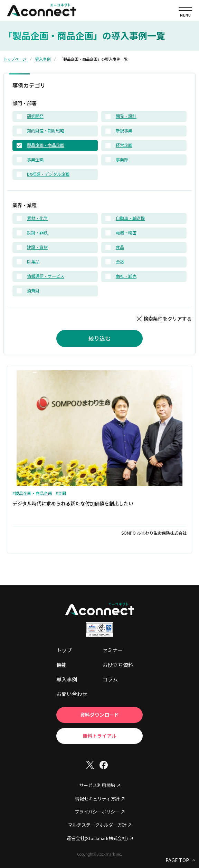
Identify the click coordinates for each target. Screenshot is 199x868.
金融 (120, 262)
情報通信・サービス (46, 276)
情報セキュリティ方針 (97, 799)
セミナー (113, 650)
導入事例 (43, 59)
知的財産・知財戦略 (46, 131)
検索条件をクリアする (168, 319)
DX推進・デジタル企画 (48, 174)
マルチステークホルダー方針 (97, 825)
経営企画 (124, 145)
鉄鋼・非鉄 (37, 233)
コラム (110, 679)
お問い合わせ (72, 694)
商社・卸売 (126, 276)
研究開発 (35, 117)
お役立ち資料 (118, 665)
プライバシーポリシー (97, 812)
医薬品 (33, 262)
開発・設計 (126, 117)
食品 (120, 248)
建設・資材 (37, 248)
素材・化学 (37, 219)
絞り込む (99, 338)
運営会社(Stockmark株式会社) (97, 838)
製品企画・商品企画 (46, 145)
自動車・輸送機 (130, 219)
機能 (61, 665)
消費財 (33, 291)
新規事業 (124, 131)
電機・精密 (126, 233)
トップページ (15, 59)
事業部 (122, 160)
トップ (64, 650)
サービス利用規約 (97, 785)
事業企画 (35, 160)
